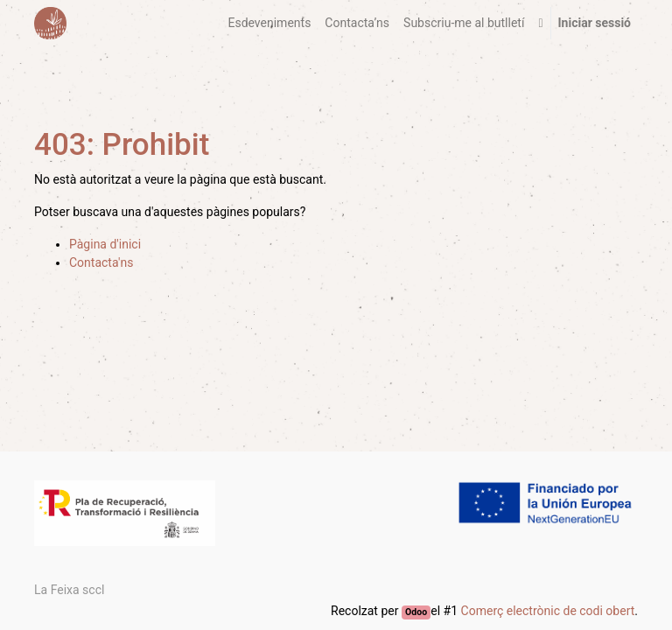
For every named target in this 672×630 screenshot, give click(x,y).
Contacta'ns (101, 262)
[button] (540, 23)
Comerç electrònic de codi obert (548, 611)
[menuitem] (269, 23)
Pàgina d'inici (105, 244)
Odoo (416, 612)
